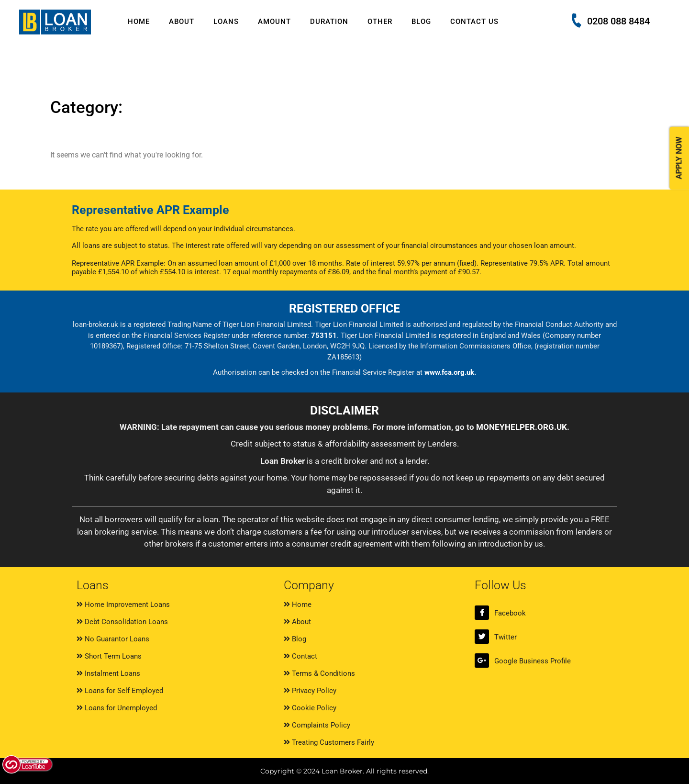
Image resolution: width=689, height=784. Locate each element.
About (182, 22)
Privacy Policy (310, 691)
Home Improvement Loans (123, 605)
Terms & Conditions (319, 673)
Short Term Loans (109, 656)
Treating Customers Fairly (329, 742)
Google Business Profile (533, 661)
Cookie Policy (310, 708)
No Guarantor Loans (113, 639)
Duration (329, 22)
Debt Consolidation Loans (122, 622)
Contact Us (474, 22)
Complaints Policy (317, 725)
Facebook (510, 613)
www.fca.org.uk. (450, 372)
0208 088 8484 (618, 21)
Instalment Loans (108, 673)
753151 (324, 336)
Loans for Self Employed (120, 691)
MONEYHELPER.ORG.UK (522, 427)
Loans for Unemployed (117, 708)
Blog (421, 22)
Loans (226, 22)
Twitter (506, 637)
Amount (274, 22)
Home (139, 22)
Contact (300, 656)
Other (380, 22)
